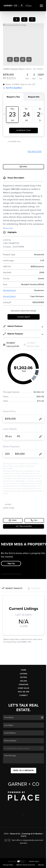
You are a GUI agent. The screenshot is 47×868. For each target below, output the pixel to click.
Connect (23, 695)
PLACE (24, 836)
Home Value (23, 688)
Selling (24, 681)
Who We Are (24, 692)
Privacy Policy (8, 865)
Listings (23, 674)
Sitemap (41, 865)
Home (23, 670)
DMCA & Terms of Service (26, 865)
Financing (24, 685)
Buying (24, 677)
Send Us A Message (24, 770)
